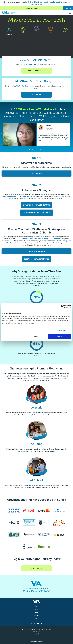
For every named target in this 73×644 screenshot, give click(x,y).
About (37, 606)
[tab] (30, 149)
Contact (37, 616)
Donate (36, 619)
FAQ (36, 612)
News (36, 609)
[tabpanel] (19, 135)
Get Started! (37, 568)
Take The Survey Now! (36, 71)
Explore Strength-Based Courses (36, 213)
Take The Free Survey (32, 8)
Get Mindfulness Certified (36, 251)
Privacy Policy (37, 634)
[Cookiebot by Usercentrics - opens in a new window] (62, 306)
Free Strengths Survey (30, 64)
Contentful (40, 642)
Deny (36, 336)
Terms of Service (37, 632)
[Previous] (1, 134)
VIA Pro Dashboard (23, 86)
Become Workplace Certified (36, 259)
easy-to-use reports (12, 196)
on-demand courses (29, 196)
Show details (63, 330)
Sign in (66, 8)
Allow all (59, 336)
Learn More (37, 95)
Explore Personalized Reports (36, 205)
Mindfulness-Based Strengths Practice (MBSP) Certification (41, 239)
